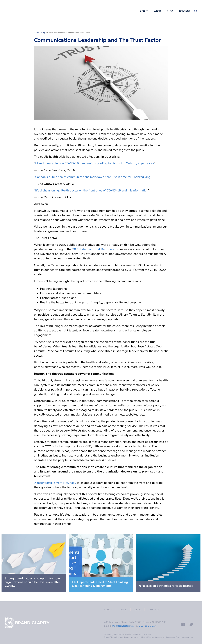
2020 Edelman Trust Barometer (94, 249)
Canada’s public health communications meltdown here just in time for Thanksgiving (93, 177)
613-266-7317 (148, 626)
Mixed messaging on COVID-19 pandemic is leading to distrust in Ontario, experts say (95, 163)
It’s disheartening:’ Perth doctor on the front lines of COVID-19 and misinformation (92, 190)
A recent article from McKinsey (55, 483)
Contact (185, 11)
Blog (170, 11)
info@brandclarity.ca (122, 626)
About (144, 11)
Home (37, 33)
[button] (196, 11)
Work (157, 11)
